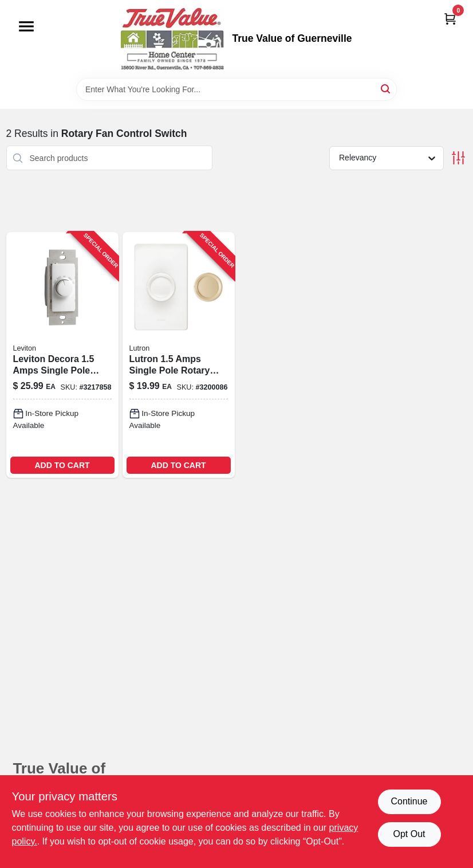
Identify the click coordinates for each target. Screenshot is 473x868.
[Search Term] (236, 89)
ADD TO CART (62, 465)
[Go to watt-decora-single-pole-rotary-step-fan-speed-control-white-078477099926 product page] (62, 355)
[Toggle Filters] (458, 158)
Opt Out (409, 834)
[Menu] (26, 26)
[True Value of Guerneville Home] (172, 39)
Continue (409, 801)
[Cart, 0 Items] (450, 19)
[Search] (386, 89)
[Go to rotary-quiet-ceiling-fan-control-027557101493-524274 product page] (179, 355)
